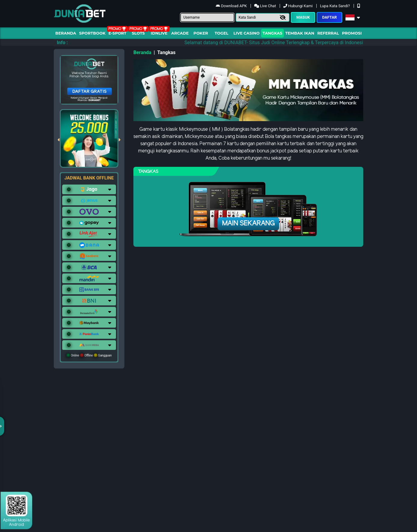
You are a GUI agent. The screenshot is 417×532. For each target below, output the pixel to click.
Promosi (352, 33)
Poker (201, 33)
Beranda (66, 33)
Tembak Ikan (300, 33)
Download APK (232, 6)
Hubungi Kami (298, 6)
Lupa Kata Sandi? (335, 6)
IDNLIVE (159, 33)
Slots (138, 33)
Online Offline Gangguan (89, 355)
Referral (328, 33)
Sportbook (92, 33)
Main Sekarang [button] (248, 224)
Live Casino (247, 33)
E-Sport (117, 33)
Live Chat (266, 6)
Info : (62, 43)
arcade (180, 33)
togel (222, 33)
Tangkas (272, 33)
